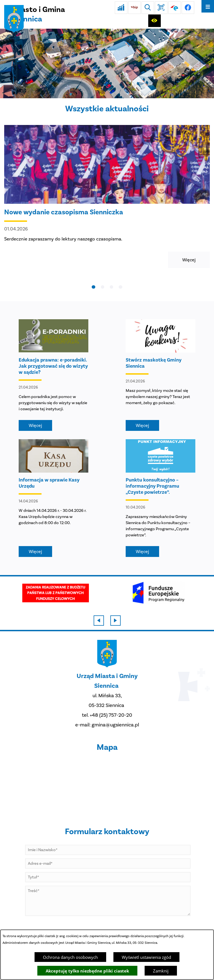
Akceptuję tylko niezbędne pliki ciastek (87, 971)
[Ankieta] (121, 8)
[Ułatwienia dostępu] (155, 21)
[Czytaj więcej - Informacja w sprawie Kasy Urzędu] (53, 498)
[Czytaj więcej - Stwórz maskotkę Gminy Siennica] (160, 375)
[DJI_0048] (107, 63)
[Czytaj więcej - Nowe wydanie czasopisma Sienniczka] (107, 197)
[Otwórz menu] (208, 6)
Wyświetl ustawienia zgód (146, 957)
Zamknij (161, 971)
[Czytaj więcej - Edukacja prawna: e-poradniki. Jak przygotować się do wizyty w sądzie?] (53, 375)
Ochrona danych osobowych (70, 957)
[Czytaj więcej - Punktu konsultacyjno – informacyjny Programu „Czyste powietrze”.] (160, 498)
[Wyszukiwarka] (148, 8)
